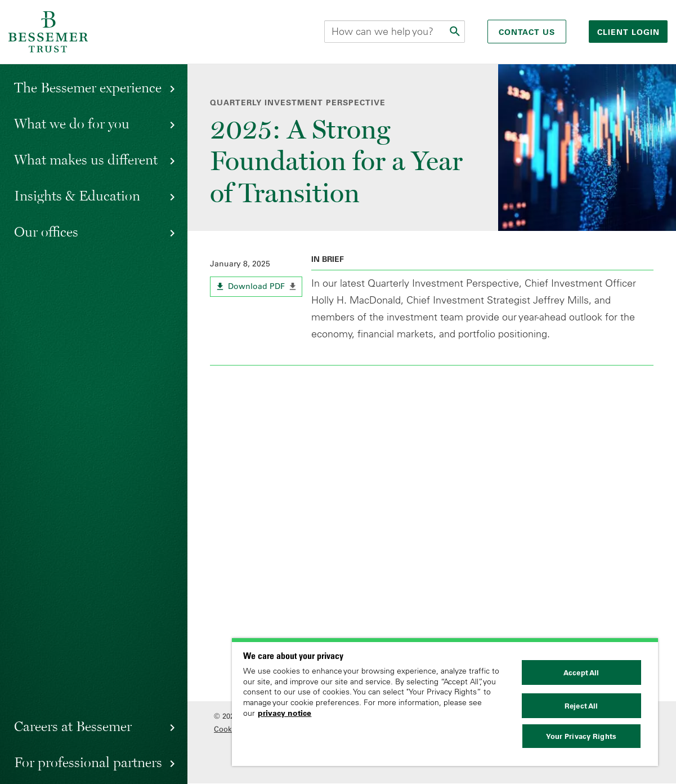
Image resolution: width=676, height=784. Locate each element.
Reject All (581, 706)
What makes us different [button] (86, 159)
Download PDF (265, 289)
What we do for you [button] (72, 123)
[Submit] (456, 32)
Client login (630, 32)
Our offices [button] (46, 231)
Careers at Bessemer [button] (73, 726)
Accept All (581, 672)
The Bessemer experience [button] (88, 87)
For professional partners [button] (88, 762)
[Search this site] (395, 32)
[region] (445, 702)
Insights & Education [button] (77, 195)
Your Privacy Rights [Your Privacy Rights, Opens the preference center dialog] (581, 736)
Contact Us (527, 32)
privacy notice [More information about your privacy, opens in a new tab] (285, 713)
